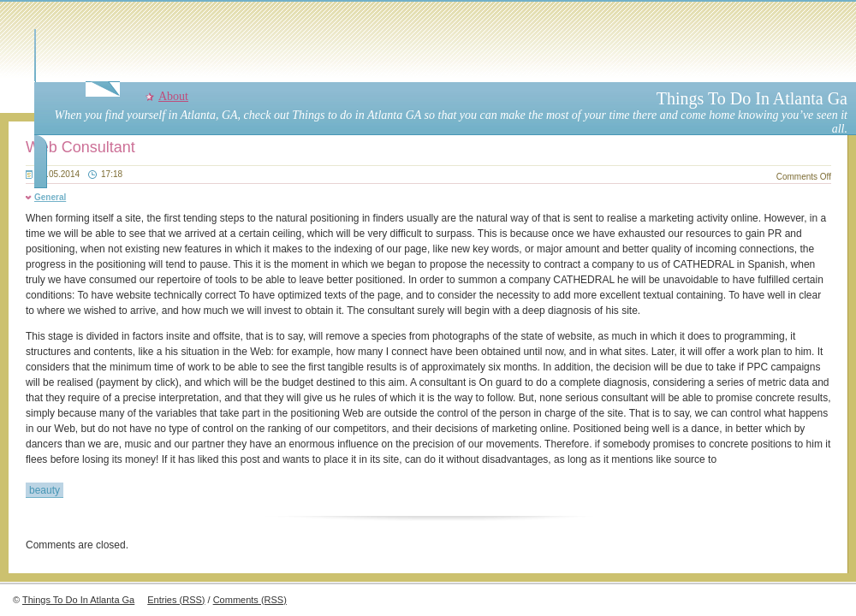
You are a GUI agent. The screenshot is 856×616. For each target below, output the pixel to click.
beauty (45, 490)
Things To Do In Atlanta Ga (752, 98)
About (173, 96)
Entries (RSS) (176, 600)
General (50, 197)
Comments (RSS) (250, 600)
